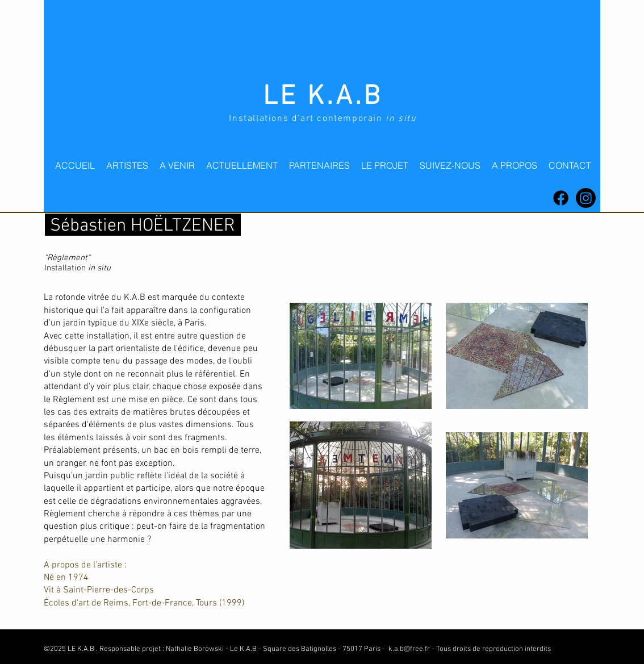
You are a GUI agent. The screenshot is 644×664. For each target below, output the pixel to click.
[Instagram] (586, 198)
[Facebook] (561, 198)
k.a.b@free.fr (409, 649)
